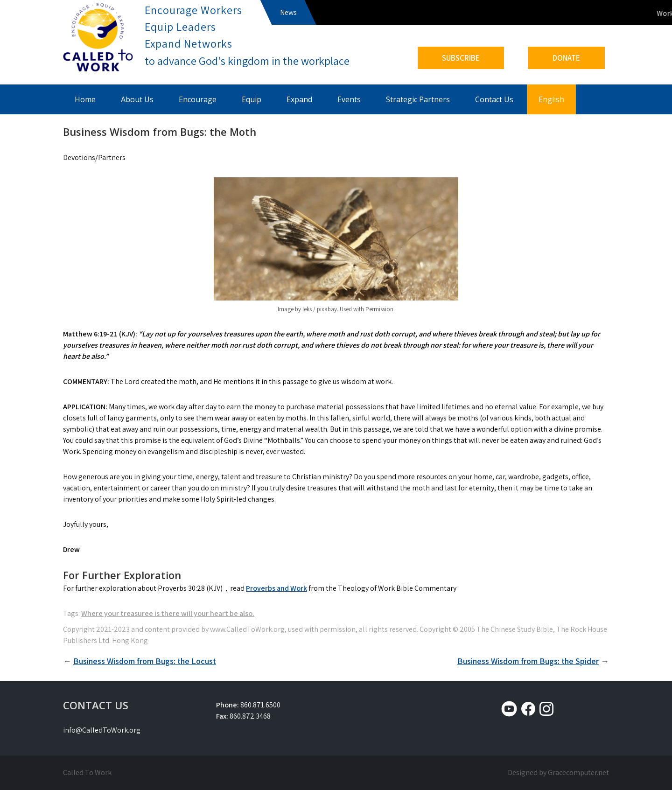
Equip (252, 99)
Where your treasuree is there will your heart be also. (168, 613)
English (551, 99)
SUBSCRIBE (461, 58)
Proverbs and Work (276, 588)
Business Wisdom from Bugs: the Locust (145, 661)
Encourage (198, 99)
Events (349, 99)
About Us (137, 99)
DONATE (566, 58)
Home (85, 99)
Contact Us (494, 99)
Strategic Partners (418, 99)
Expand (299, 99)
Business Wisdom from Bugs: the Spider (528, 661)
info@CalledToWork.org (102, 730)
